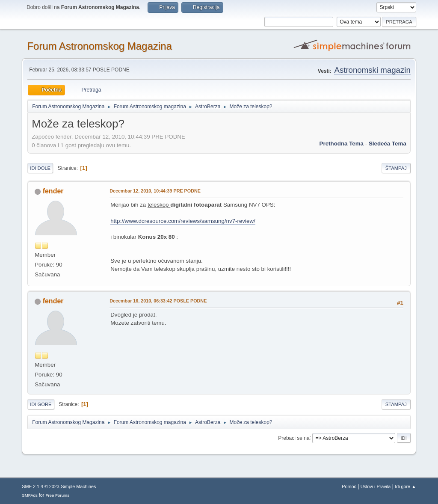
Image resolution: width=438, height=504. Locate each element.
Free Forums (57, 495)
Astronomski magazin (372, 70)
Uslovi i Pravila (376, 486)
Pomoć (349, 486)
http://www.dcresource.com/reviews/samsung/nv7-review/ (183, 221)
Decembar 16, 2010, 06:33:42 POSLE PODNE (158, 301)
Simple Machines (78, 486)
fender (53, 191)
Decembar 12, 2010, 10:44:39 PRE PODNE (155, 191)
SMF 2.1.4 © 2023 (41, 486)
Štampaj (396, 168)
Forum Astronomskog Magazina (99, 46)
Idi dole (40, 168)
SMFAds (30, 495)
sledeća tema (388, 144)
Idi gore (41, 404)
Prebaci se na (294, 438)
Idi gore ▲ (405, 486)
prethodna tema (342, 144)
